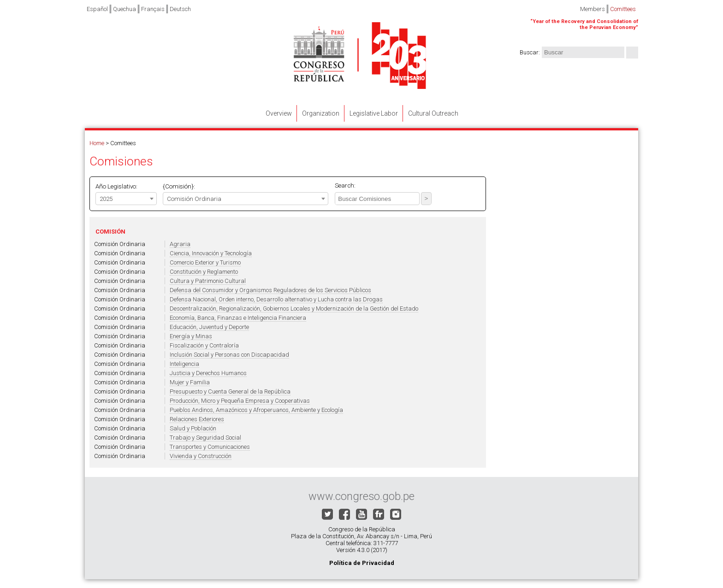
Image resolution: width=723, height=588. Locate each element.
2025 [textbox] (106, 199)
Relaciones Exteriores (197, 419)
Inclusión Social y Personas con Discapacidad (229, 355)
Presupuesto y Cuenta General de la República (230, 391)
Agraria (180, 244)
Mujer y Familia (190, 382)
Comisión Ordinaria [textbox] (194, 199)
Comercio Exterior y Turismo (205, 262)
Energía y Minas (191, 336)
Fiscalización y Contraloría (204, 345)
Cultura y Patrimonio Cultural (208, 281)
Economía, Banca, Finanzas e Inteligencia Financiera (238, 318)
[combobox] (126, 199)
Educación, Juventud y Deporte (209, 327)
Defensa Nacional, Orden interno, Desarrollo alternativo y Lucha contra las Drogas (276, 299)
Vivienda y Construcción (201, 456)
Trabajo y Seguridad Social (205, 438)
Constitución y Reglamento (204, 272)
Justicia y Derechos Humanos (208, 373)
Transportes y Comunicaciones (210, 447)
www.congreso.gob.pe (361, 496)
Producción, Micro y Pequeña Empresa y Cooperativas (240, 401)
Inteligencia (184, 364)
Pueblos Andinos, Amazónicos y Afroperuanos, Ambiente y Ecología (256, 410)
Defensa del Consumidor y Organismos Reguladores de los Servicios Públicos (270, 290)
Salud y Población (193, 428)
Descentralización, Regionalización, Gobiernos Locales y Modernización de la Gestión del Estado (294, 309)
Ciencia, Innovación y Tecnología (211, 253)
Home (97, 143)
